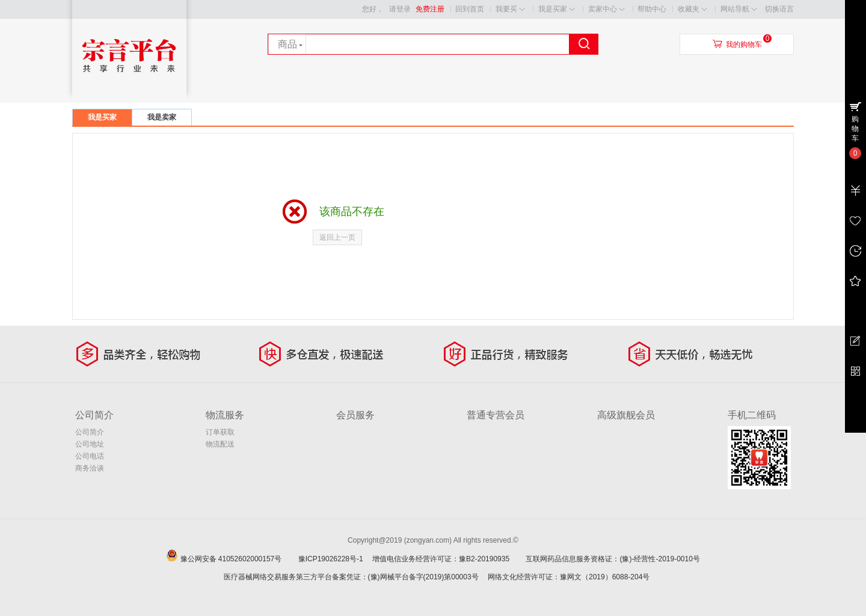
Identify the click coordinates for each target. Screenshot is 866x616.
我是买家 (557, 9)
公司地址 (90, 444)
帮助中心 (652, 9)
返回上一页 (337, 237)
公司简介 (90, 432)
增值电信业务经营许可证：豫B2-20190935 (448, 559)
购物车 (855, 129)
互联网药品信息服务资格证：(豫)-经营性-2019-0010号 (616, 559)
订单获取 (220, 432)
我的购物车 (744, 44)
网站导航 (739, 9)
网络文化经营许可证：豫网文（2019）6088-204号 (569, 577)
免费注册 (430, 9)
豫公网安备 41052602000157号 (238, 559)
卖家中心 (607, 9)
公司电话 (90, 456)
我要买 (510, 9)
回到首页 (470, 9)
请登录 (400, 9)
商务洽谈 (90, 468)
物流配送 (220, 444)
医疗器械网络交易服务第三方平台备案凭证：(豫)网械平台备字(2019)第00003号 (351, 577)
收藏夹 (692, 9)
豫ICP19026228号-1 (334, 559)
